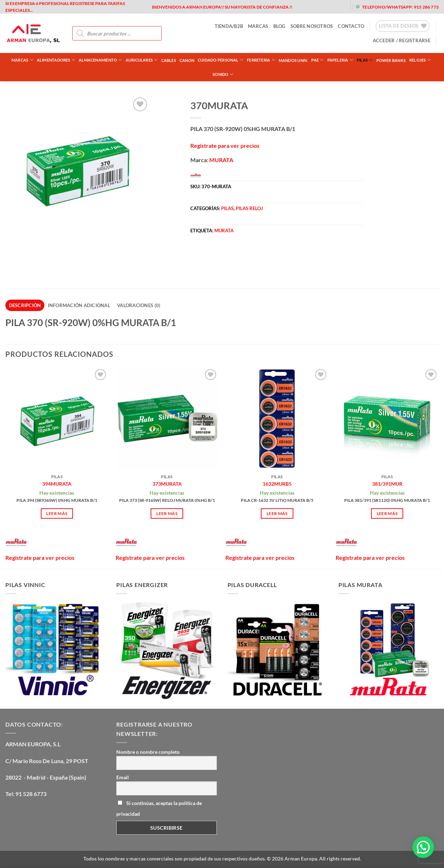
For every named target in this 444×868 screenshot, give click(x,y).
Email (123, 777)
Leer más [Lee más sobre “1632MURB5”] (277, 513)
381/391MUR (387, 484)
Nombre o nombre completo (148, 752)
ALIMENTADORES (56, 60)
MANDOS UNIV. (293, 60)
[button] (402, 40)
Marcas (22, 60)
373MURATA (167, 484)
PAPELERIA (340, 60)
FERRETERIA (261, 60)
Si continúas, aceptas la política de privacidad (159, 808)
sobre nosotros (312, 26)
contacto (351, 26)
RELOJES (420, 60)
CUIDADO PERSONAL (221, 60)
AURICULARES (142, 60)
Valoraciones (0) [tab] (139, 305)
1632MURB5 (277, 484)
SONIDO (223, 74)
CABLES (169, 60)
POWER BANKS (391, 60)
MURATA (221, 160)
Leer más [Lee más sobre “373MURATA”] (167, 513)
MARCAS (258, 26)
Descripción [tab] (25, 305)
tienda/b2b (229, 26)
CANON (187, 60)
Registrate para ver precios (225, 146)
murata (224, 231)
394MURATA (57, 484)
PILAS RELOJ (249, 208)
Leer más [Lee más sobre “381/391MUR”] (387, 513)
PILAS (365, 60)
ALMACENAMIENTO (100, 60)
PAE (317, 60)
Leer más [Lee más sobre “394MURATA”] (57, 513)
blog (279, 26)
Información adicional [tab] (79, 305)
